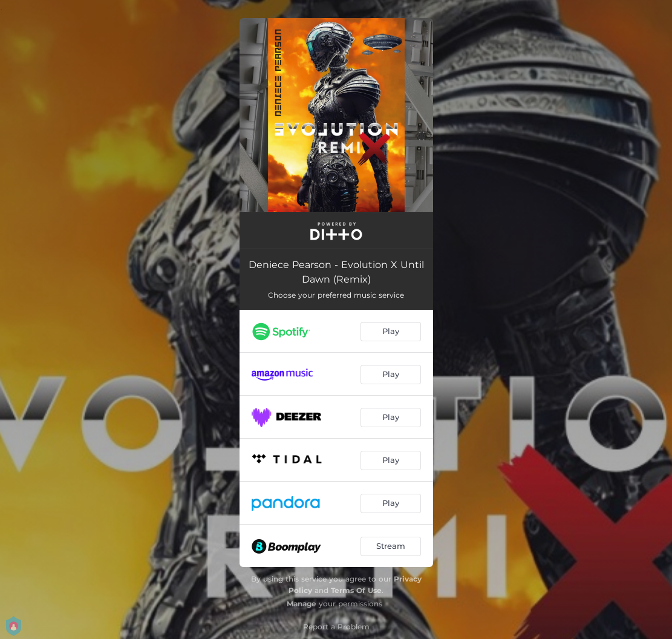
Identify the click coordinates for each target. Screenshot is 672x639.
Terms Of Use (356, 590)
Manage (302, 604)
